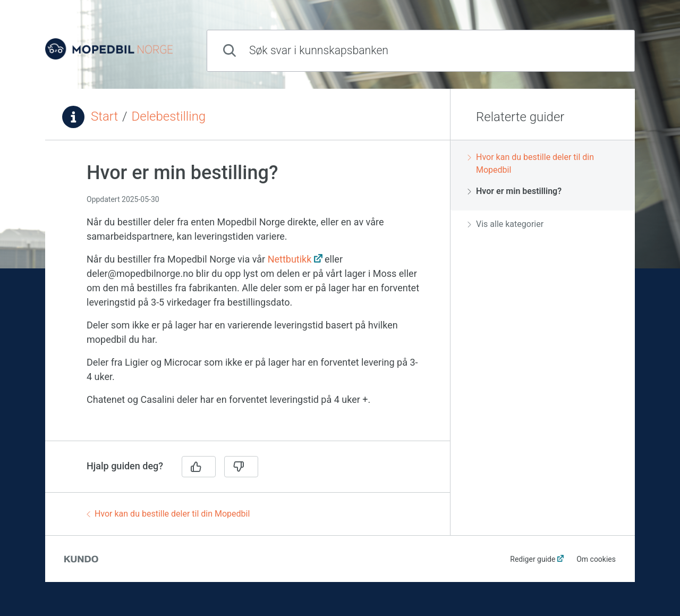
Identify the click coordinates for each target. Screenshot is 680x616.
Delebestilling (169, 116)
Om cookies (596, 559)
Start (104, 116)
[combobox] (421, 51)
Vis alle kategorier (505, 224)
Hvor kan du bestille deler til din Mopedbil (168, 514)
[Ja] (199, 467)
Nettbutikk (290, 259)
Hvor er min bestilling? (515, 191)
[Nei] (241, 467)
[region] (248, 297)
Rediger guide (533, 559)
